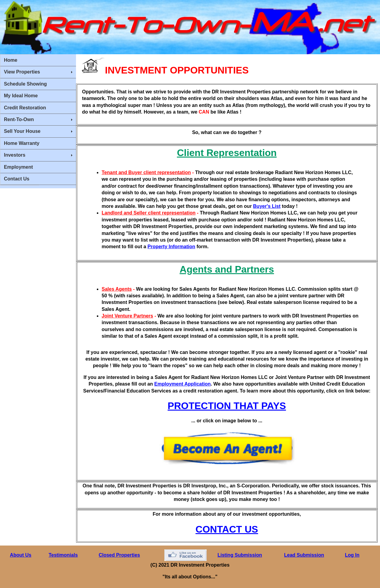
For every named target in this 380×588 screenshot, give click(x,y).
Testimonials (63, 555)
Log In (352, 555)
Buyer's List (267, 206)
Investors (15, 155)
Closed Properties (119, 555)
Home (11, 60)
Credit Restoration (25, 108)
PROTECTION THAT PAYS (227, 406)
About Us (21, 555)
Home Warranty (22, 143)
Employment (18, 167)
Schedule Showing (25, 84)
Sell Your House (22, 131)
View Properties (22, 72)
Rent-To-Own (19, 119)
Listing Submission (240, 555)
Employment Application (183, 384)
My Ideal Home (21, 96)
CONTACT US (227, 529)
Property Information (171, 247)
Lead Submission (304, 555)
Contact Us (17, 179)
